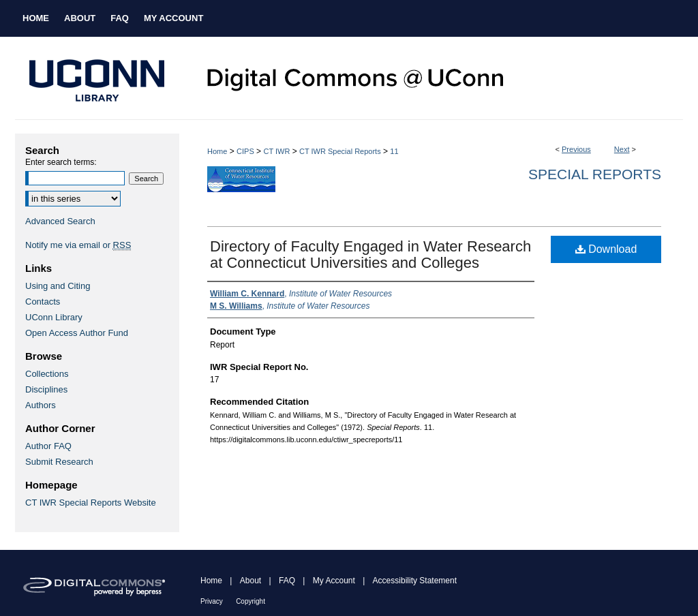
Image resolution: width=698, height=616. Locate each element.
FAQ (287, 581)
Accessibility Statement (415, 581)
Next (622, 149)
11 (394, 151)
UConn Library (54, 317)
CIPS (245, 151)
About (251, 581)
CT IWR (276, 151)
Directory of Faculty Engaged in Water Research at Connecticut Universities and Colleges (370, 255)
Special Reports (595, 174)
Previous (576, 149)
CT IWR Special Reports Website (91, 503)
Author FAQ (48, 446)
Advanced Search (60, 221)
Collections (47, 374)
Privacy (212, 601)
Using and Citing (58, 286)
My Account (334, 581)
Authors (41, 405)
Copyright (251, 601)
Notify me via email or (78, 245)
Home (217, 151)
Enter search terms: (61, 162)
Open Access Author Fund (77, 333)
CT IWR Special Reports (340, 151)
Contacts (43, 302)
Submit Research (59, 462)
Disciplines (46, 389)
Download (606, 249)
